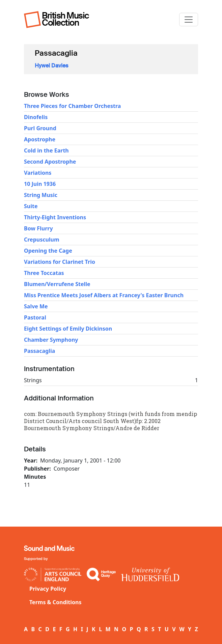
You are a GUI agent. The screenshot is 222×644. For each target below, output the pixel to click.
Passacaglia (39, 351)
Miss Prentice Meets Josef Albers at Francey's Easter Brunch (104, 295)
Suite (31, 206)
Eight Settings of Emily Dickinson (68, 329)
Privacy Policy (48, 589)
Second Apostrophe (50, 162)
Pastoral (35, 317)
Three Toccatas (44, 273)
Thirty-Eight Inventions (55, 217)
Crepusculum (42, 240)
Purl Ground (40, 128)
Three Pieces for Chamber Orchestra (72, 106)
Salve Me (36, 306)
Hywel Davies (51, 66)
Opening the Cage (48, 251)
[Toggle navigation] (189, 20)
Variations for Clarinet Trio (60, 262)
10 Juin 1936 (40, 184)
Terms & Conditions (55, 602)
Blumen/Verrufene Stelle (57, 284)
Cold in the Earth (46, 150)
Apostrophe (40, 139)
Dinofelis (36, 117)
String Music (41, 195)
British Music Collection (65, 19)
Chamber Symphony (51, 340)
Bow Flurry (38, 228)
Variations (38, 173)
